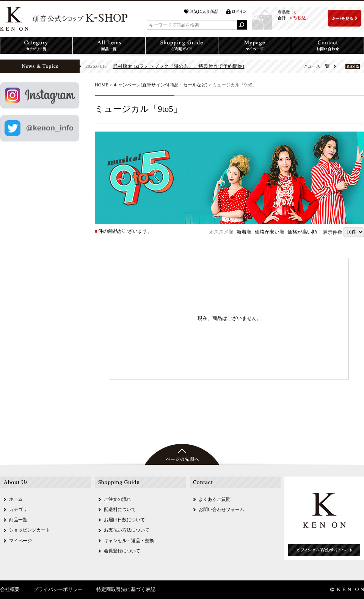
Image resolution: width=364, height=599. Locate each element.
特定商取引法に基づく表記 (126, 590)
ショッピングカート (30, 530)
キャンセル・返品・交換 (129, 541)
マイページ (20, 541)
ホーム (16, 499)
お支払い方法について (127, 530)
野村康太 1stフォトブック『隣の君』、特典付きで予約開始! (178, 66)
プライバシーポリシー (58, 590)
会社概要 (10, 590)
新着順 (244, 232)
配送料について (120, 510)
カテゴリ (18, 510)
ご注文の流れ (118, 499)
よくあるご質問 (215, 499)
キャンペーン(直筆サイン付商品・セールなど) (160, 85)
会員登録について (122, 551)
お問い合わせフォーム (221, 510)
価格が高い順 (302, 232)
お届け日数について (124, 520)
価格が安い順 (270, 232)
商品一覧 (18, 520)
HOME (102, 85)
